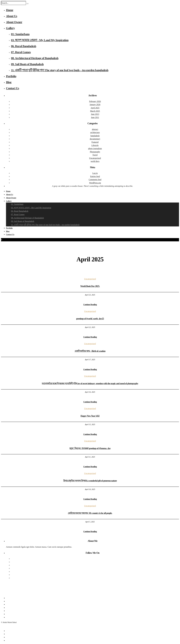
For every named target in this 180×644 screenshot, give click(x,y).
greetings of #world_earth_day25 (90, 319)
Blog (9, 82)
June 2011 (95, 117)
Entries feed (95, 176)
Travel (95, 155)
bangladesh (95, 136)
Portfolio (11, 76)
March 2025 (95, 111)
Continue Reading (90, 305)
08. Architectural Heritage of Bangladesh (35, 58)
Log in (95, 173)
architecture (95, 132)
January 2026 (95, 105)
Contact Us (12, 88)
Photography (95, 152)
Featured (95, 142)
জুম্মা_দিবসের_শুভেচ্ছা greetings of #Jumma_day (90, 448)
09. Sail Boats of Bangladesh (27, 64)
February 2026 (95, 101)
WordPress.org (95, 183)
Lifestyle (95, 145)
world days (95, 161)
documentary (95, 139)
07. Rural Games (21, 52)
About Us (12, 16)
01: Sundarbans (20, 34)
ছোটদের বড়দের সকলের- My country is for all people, (90, 513)
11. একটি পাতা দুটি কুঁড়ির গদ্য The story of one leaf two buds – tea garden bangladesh (60, 70)
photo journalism (95, 148)
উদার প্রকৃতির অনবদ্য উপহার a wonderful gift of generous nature (90, 481)
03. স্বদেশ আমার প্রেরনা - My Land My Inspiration (40, 40)
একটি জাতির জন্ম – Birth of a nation (90, 351)
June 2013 (95, 114)
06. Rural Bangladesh (24, 46)
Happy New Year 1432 (90, 416)
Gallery (10, 28)
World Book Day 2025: (90, 286)
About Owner (14, 22)
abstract (95, 129)
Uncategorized (95, 158)
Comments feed (95, 180)
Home (10, 10)
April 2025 (95, 108)
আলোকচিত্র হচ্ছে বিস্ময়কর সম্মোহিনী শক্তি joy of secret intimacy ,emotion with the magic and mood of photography (90, 383)
